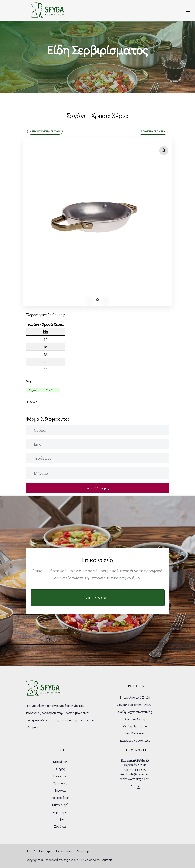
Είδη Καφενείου (135, 733)
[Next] (106, 301)
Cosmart (106, 860)
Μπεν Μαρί (60, 805)
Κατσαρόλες (60, 798)
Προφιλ (31, 851)
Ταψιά (60, 819)
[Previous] (90, 301)
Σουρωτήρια (60, 812)
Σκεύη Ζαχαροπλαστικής (135, 712)
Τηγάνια (60, 790)
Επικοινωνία (65, 851)
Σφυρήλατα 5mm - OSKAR (135, 704)
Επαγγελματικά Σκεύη (135, 697)
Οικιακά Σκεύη (135, 719)
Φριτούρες (60, 783)
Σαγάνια (60, 826)
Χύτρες (60, 769)
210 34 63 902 (138, 770)
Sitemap (83, 851)
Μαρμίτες (60, 762)
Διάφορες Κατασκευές (135, 740)
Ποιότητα (46, 851)
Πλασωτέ (60, 776)
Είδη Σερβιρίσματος (135, 726)
